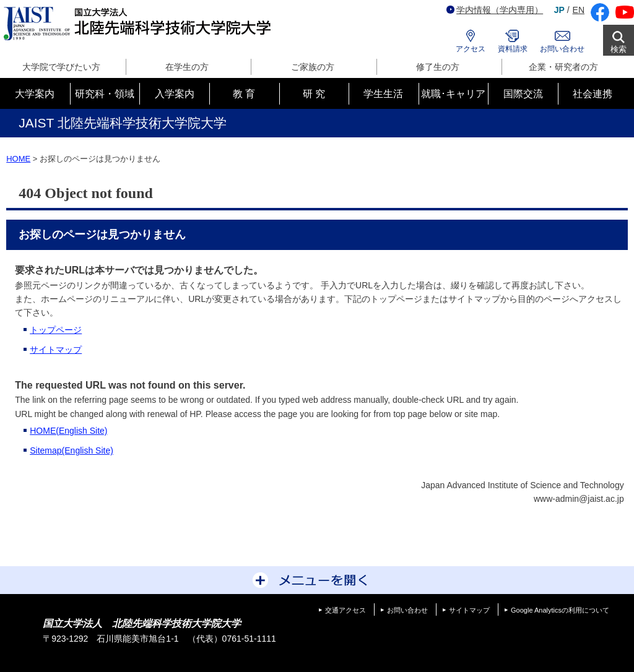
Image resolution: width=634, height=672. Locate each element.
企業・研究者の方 (563, 67)
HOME (18, 159)
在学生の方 (187, 67)
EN (579, 10)
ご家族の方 (313, 67)
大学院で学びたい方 (61, 67)
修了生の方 (438, 67)
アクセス (471, 49)
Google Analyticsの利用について (560, 610)
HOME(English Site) (68, 431)
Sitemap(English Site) (72, 450)
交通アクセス (345, 610)
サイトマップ (56, 350)
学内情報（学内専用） (495, 10)
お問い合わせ (562, 49)
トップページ (56, 330)
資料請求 (513, 49)
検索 (619, 49)
